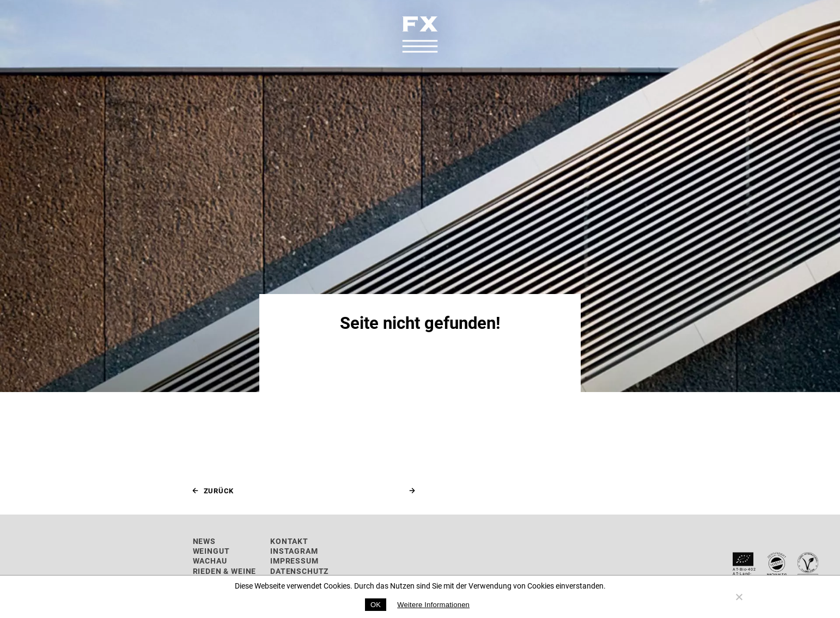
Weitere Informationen (433, 605)
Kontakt (289, 541)
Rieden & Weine (225, 571)
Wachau (210, 561)
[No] (739, 597)
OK (376, 605)
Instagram (294, 551)
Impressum (294, 561)
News (204, 541)
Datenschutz (299, 571)
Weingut (211, 551)
